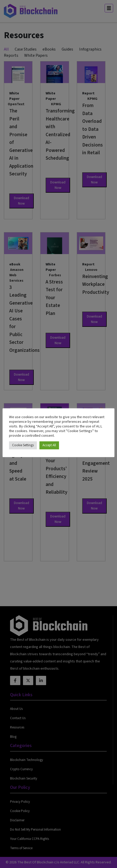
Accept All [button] (49, 445)
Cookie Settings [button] (23, 445)
